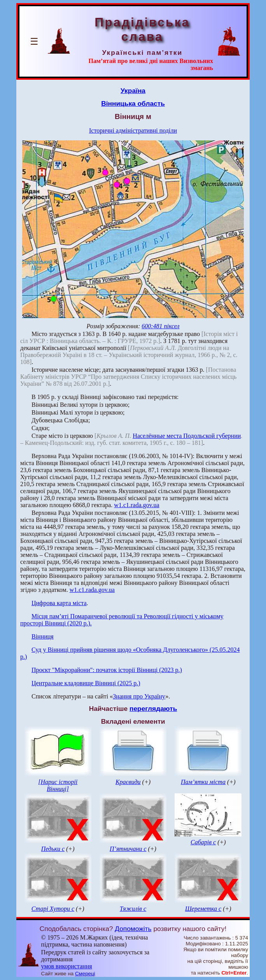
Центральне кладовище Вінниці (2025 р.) (86, 683)
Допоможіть (133, 929)
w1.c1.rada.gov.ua (136, 505)
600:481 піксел (160, 326)
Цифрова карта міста (59, 603)
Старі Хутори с (53, 909)
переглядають (153, 709)
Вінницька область (133, 103)
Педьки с (53, 849)
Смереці (85, 974)
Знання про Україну (139, 696)
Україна (133, 91)
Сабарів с (203, 842)
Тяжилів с (133, 909)
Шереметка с (203, 909)
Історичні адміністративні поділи (133, 130)
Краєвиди (128, 782)
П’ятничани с (128, 849)
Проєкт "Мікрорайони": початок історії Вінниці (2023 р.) (107, 670)
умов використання (67, 966)
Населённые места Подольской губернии (187, 436)
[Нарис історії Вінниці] (58, 785)
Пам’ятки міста (203, 782)
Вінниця (43, 636)
